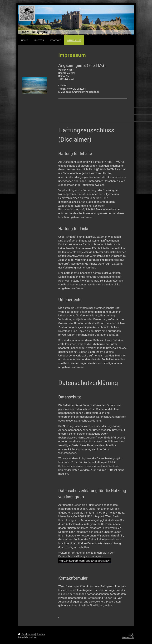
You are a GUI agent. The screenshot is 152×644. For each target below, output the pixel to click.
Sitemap (41, 634)
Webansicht (128, 637)
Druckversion (27, 634)
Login (131, 634)
